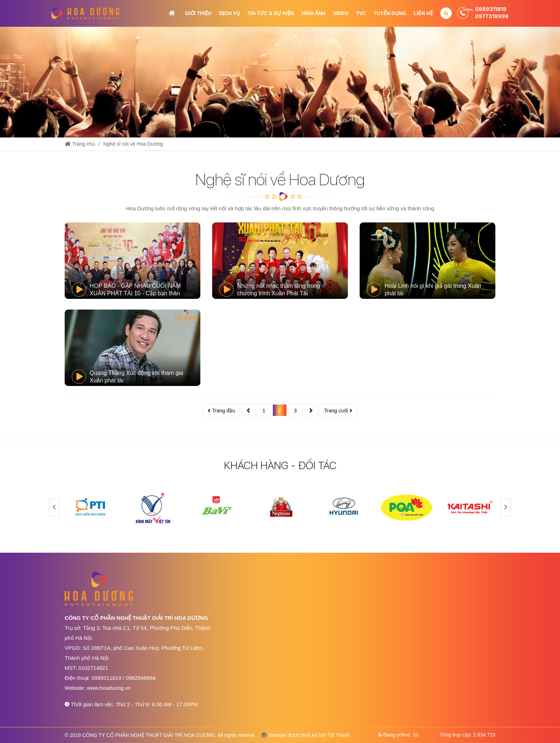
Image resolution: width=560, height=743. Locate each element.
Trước (248, 410)
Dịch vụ (229, 13)
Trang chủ (172, 13)
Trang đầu (224, 411)
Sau (311, 410)
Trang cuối (336, 411)
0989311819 (491, 9)
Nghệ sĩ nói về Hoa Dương (133, 144)
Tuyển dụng (390, 13)
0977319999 (492, 16)
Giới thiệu (198, 13)
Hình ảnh (313, 13)
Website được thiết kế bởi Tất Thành (306, 735)
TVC (361, 13)
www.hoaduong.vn (109, 688)
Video (341, 13)
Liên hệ (423, 13)
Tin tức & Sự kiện (271, 13)
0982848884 (141, 678)
